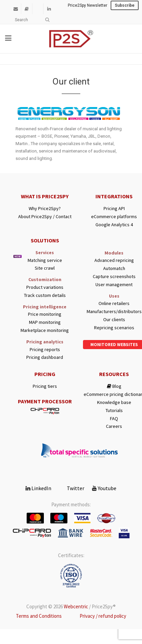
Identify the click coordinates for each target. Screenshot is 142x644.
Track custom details (45, 295)
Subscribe (125, 5)
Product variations (45, 287)
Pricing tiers (45, 386)
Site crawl (45, 268)
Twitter (72, 488)
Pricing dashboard (45, 357)
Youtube (104, 488)
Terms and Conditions (39, 616)
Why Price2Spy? (45, 209)
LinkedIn (38, 488)
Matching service (45, 260)
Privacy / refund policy (103, 616)
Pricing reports (45, 350)
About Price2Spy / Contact (45, 217)
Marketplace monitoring (45, 330)
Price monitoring (45, 314)
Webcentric (76, 606)
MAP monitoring (45, 322)
